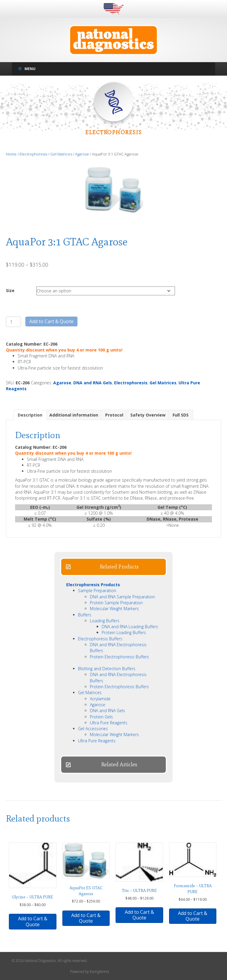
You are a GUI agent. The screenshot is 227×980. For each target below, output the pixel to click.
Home (11, 154)
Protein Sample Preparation (116, 603)
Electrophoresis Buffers (100, 639)
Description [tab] (30, 415)
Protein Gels (101, 717)
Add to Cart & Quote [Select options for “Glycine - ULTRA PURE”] (33, 921)
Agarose (82, 154)
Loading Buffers (105, 621)
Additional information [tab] (74, 415)
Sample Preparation (97, 591)
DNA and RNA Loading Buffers (130, 627)
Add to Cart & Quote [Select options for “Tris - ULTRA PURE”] (139, 915)
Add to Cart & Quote (51, 321)
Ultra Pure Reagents (109, 723)
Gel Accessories (93, 729)
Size (10, 290)
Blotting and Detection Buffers (107, 669)
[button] (113, 567)
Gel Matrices (61, 154)
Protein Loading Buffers (124, 632)
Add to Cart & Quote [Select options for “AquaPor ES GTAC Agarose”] (86, 918)
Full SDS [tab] (181, 415)
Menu (27, 69)
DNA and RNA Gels (93, 383)
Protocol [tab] (114, 415)
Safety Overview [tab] (148, 415)
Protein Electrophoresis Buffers (119, 657)
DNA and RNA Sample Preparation (122, 597)
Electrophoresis (33, 154)
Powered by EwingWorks (90, 972)
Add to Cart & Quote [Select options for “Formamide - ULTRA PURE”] (193, 916)
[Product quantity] (13, 322)
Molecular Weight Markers (114, 609)
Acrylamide (100, 699)
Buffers (85, 615)
